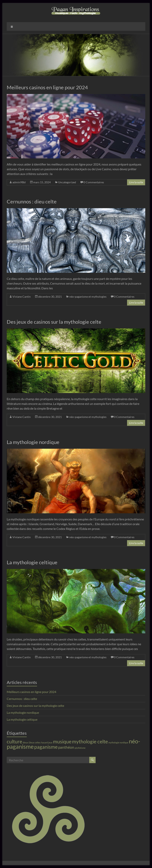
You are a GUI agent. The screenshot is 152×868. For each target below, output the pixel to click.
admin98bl (19, 182)
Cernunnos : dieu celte (32, 201)
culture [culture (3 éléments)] (14, 742)
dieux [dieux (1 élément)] (25, 742)
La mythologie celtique (32, 562)
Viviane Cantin (22, 297)
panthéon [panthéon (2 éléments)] (66, 747)
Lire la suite (136, 182)
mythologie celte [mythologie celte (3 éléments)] (90, 742)
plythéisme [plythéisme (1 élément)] (80, 748)
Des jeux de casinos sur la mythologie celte (54, 322)
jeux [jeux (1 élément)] (50, 742)
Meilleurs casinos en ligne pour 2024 (47, 87)
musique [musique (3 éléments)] (62, 742)
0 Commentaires (94, 182)
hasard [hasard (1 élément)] (44, 742)
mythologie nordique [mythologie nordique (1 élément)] (118, 742)
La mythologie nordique (33, 442)
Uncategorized (67, 182)
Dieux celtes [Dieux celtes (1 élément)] (35, 742)
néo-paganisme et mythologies (88, 297)
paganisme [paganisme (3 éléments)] (46, 747)
